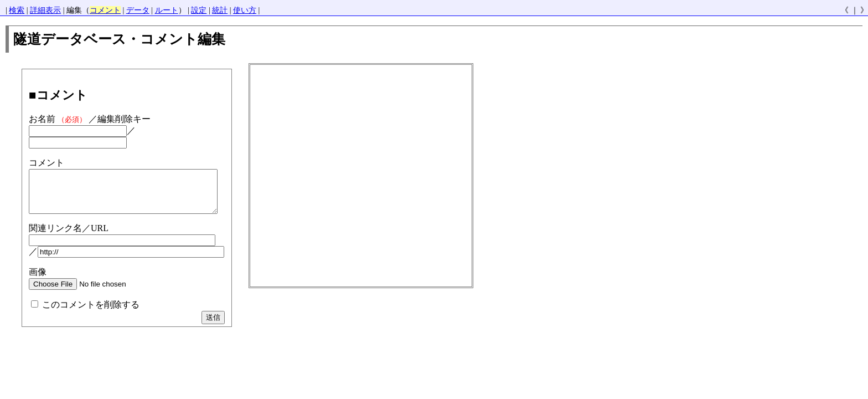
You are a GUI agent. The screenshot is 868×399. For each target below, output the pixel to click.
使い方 (245, 10)
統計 (220, 10)
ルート (167, 10)
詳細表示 (45, 10)
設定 (199, 10)
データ (138, 10)
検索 (17, 10)
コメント (105, 10)
